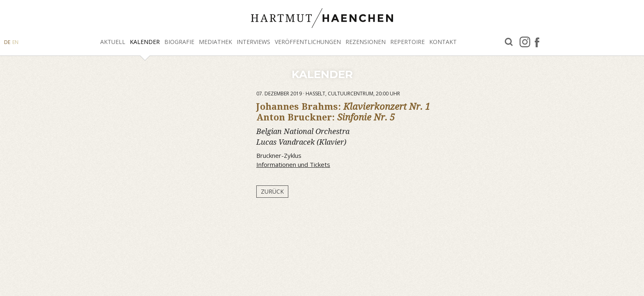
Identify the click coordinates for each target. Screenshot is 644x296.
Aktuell (113, 42)
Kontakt (443, 42)
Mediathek (215, 42)
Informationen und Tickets (293, 164)
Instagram (525, 42)
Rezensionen (366, 42)
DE (7, 42)
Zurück (272, 191)
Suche (509, 42)
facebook (537, 42)
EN (15, 42)
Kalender (145, 42)
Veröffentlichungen (308, 42)
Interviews (253, 42)
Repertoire (407, 42)
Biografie (179, 42)
